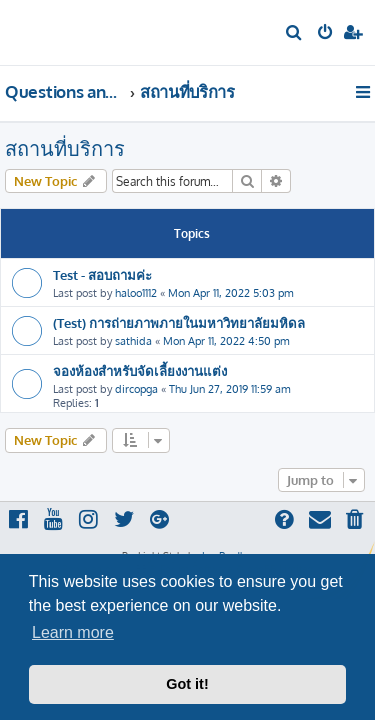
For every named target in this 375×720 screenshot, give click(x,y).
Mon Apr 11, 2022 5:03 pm (231, 293)
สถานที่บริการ (65, 148)
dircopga (136, 389)
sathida (133, 341)
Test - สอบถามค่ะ (102, 274)
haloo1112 (136, 293)
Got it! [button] (187, 684)
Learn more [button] (73, 632)
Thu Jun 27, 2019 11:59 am (230, 389)
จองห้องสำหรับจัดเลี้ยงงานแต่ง (140, 370)
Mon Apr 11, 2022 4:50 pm (226, 341)
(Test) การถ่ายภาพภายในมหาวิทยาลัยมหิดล (179, 322)
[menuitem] (294, 34)
